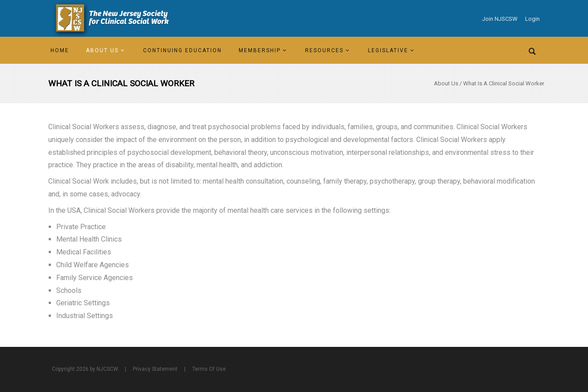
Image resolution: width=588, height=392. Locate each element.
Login (532, 19)
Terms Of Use (209, 369)
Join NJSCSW (500, 19)
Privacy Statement (155, 369)
